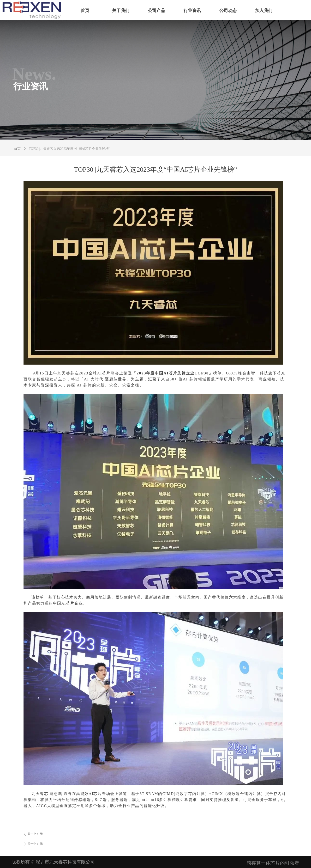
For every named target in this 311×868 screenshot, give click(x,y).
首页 (17, 149)
